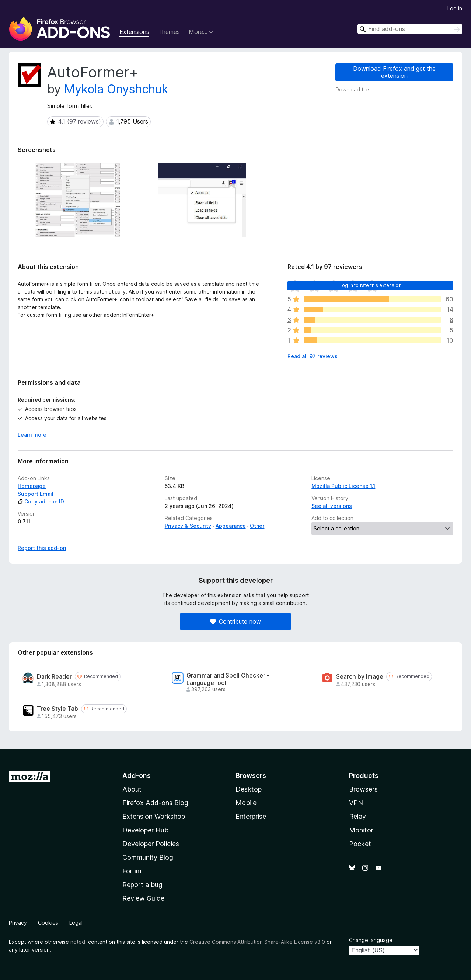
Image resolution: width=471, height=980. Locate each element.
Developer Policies (151, 844)
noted (78, 942)
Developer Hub (145, 830)
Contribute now (235, 621)
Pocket (360, 844)
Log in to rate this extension (370, 285)
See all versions (332, 506)
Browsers (363, 789)
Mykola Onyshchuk (116, 89)
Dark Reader (54, 677)
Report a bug (142, 885)
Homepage (32, 486)
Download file (352, 89)
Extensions (134, 32)
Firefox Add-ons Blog (155, 803)
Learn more (32, 435)
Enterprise (251, 816)
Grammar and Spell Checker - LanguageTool (228, 679)
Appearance (231, 526)
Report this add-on (42, 548)
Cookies (48, 923)
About (132, 789)
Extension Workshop (154, 816)
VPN (356, 803)
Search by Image (360, 677)
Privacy (18, 923)
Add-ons (137, 775)
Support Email (36, 494)
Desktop (249, 789)
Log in (455, 8)
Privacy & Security (188, 526)
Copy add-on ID (41, 501)
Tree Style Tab (57, 709)
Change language (371, 940)
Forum (132, 871)
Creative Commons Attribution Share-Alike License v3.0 (257, 942)
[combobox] (410, 29)
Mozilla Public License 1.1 (343, 486)
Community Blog (148, 857)
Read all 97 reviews (313, 356)
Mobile (246, 803)
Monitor (361, 830)
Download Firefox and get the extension (394, 72)
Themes (169, 32)
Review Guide (143, 898)
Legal (76, 923)
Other (257, 526)
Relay (357, 816)
